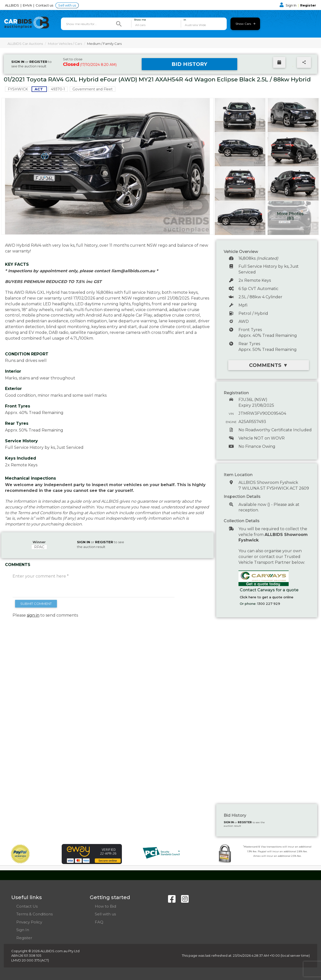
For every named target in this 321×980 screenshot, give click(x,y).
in (185, 20)
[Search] (119, 24)
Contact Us (27, 906)
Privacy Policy (29, 922)
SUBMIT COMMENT (36, 604)
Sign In (288, 5)
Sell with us (67, 5)
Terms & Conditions (34, 914)
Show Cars (245, 24)
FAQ (99, 922)
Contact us (45, 5)
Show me (140, 20)
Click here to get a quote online (267, 597)
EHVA (28, 5)
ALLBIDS (12, 5)
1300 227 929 (269, 604)
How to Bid (105, 906)
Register (308, 5)
